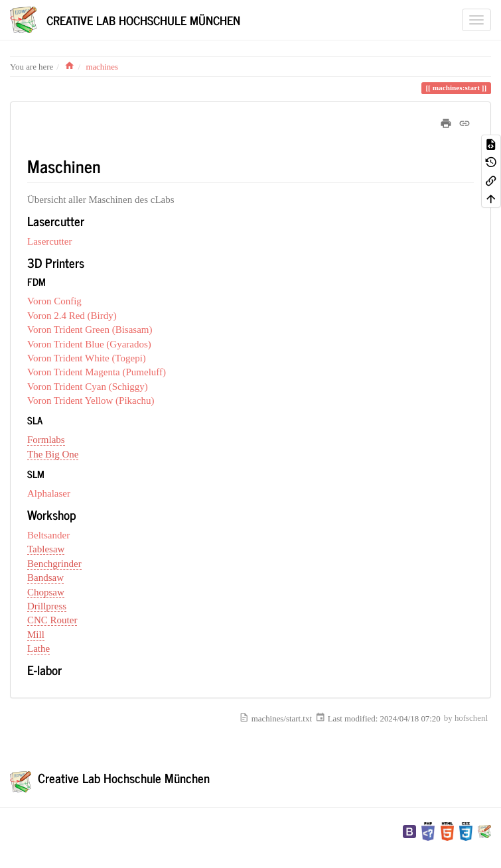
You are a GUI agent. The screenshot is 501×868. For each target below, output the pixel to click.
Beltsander (48, 535)
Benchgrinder (54, 564)
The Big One (53, 454)
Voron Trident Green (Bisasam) (90, 330)
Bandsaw (45, 578)
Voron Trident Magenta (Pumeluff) (97, 372)
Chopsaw (46, 592)
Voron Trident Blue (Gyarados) (89, 344)
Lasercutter (49, 241)
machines (102, 67)
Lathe (38, 649)
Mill (36, 635)
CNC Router (52, 620)
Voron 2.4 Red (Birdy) (72, 316)
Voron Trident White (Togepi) (87, 358)
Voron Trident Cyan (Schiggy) (88, 387)
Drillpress (47, 606)
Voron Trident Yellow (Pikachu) (91, 401)
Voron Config (54, 301)
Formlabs (46, 440)
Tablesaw (46, 549)
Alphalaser (49, 493)
